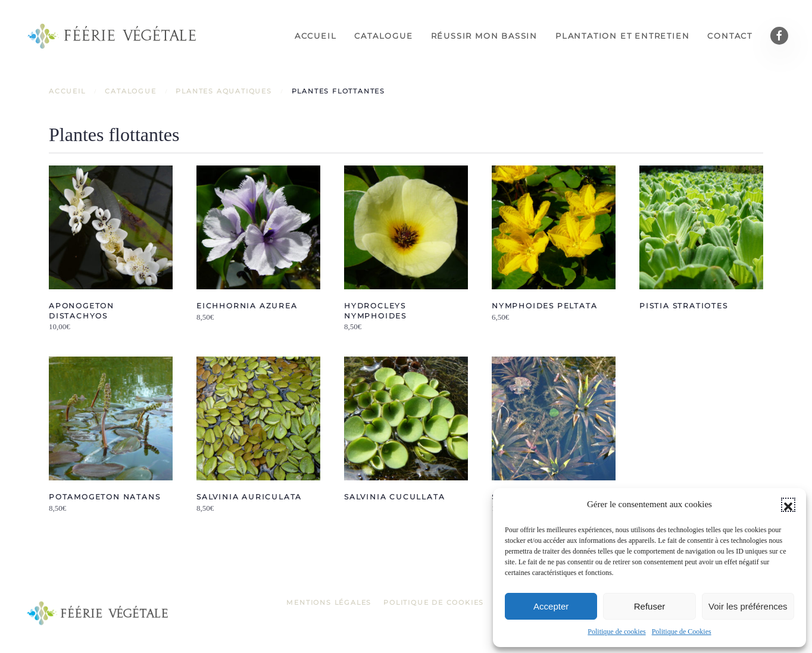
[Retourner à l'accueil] (113, 36)
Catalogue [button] (383, 36)
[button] (788, 505)
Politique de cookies (616, 632)
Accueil (316, 36)
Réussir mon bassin (484, 36)
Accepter (551, 606)
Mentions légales (329, 602)
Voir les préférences (748, 606)
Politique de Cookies (682, 632)
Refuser (650, 606)
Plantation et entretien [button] (622, 36)
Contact (730, 36)
